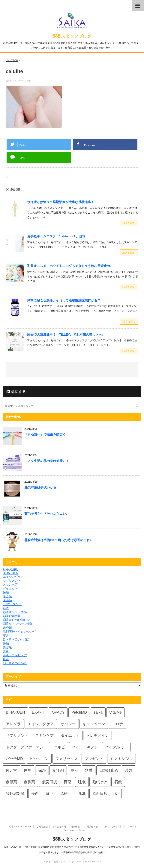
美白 (6, 651)
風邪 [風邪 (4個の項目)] (82, 793)
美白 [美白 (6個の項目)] (35, 793)
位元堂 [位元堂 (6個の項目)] (11, 770)
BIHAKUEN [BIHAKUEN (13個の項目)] (15, 712)
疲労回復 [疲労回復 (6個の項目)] (49, 782)
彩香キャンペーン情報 (18, 624)
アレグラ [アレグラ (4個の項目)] (13, 724)
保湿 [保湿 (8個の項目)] (42, 770)
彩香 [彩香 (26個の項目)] (89, 770)
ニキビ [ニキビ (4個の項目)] (59, 747)
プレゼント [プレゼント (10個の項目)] (94, 759)
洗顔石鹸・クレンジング (19, 632)
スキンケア (10, 585)
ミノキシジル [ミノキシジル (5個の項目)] (121, 759)
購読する (16, 392)
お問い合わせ (91, 827)
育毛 (6, 659)
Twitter (82, 830)
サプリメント (12, 581)
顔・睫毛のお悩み (15, 663)
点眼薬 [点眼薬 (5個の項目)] (11, 782)
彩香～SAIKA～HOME (20, 827)
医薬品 (7, 600)
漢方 (6, 636)
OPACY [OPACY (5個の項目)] (58, 712)
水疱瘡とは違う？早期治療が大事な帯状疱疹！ (61, 202)
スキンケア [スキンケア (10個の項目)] (44, 735)
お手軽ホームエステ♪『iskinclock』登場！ (58, 236)
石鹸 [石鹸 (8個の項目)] (118, 782)
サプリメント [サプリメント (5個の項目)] (17, 735)
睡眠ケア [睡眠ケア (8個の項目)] (100, 782)
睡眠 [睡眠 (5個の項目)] (82, 782)
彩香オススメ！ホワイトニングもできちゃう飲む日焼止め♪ (69, 266)
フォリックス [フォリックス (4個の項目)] (67, 759)
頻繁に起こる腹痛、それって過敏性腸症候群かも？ (64, 300)
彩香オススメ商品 (15, 612)
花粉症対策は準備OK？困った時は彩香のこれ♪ (58, 540)
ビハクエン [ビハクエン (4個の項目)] (39, 759)
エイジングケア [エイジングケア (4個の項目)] (41, 724)
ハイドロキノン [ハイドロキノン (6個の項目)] (85, 747)
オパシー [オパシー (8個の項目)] (68, 724)
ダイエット (10, 588)
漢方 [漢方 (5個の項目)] (129, 770)
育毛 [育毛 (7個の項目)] (49, 793)
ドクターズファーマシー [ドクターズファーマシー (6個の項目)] (26, 747)
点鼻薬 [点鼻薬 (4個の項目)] (29, 782)
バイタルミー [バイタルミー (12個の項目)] (116, 747)
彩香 (6, 608)
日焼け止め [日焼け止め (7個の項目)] (109, 770)
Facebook (69, 830)
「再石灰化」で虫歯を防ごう (45, 435)
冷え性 (7, 596)
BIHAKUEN (10, 570)
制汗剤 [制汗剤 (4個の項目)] (58, 770)
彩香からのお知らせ (16, 620)
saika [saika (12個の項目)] (98, 712)
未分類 (7, 628)
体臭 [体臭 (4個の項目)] (28, 770)
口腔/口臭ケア (12, 604)
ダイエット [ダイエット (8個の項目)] (70, 735)
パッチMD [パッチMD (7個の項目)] (14, 759)
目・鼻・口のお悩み (16, 640)
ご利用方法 (42, 827)
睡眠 (6, 643)
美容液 (7, 647)
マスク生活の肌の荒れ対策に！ (47, 461)
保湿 (6, 592)
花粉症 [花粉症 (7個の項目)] (66, 793)
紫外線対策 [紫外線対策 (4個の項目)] (15, 793)
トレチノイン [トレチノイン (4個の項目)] (97, 735)
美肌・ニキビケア (15, 655)
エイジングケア (13, 577)
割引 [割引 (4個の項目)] (74, 770)
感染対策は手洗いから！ (42, 487)
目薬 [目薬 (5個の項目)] (67, 782)
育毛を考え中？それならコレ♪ (46, 514)
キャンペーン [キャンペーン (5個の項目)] (94, 724)
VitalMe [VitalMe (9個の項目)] (115, 712)
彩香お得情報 (12, 616)
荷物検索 (75, 827)
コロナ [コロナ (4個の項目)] (118, 724)
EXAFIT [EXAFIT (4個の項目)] (38, 712)
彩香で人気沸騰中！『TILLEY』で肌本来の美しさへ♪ (65, 335)
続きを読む (129, 223)
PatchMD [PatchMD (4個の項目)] (79, 712)
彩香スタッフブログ (72, 36)
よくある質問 (59, 827)
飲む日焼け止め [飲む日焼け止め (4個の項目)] (106, 793)
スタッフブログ (111, 827)
